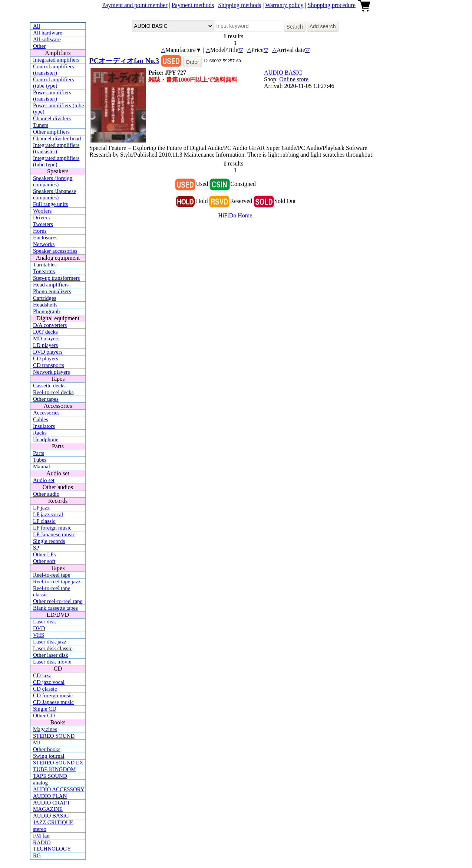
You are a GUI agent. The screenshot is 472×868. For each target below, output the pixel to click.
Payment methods (193, 5)
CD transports (49, 365)
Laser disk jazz (50, 642)
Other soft (44, 561)
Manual (42, 466)
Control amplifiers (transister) (53, 70)
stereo (40, 829)
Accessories (46, 413)
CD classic (45, 689)
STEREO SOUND (54, 736)
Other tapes (46, 399)
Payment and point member (135, 5)
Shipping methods (240, 5)
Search (294, 27)
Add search (323, 26)
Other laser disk (51, 655)
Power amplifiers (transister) (52, 96)
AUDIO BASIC (51, 816)
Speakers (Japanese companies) (55, 194)
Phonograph (47, 311)
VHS (39, 635)
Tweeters (43, 224)
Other (39, 46)
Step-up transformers (56, 278)
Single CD (45, 709)
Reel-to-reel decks (53, 392)
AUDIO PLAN (50, 796)
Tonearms (44, 271)
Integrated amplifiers (56, 60)
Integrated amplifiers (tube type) (56, 161)
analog (40, 783)
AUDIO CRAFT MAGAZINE (52, 806)
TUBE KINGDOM (54, 769)
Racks (40, 433)
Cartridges (44, 298)
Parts (39, 453)
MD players (46, 338)
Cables (41, 419)
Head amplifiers (51, 285)
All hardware (48, 33)
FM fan (41, 836)
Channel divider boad (57, 138)
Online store (294, 79)
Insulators (44, 426)
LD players (45, 345)
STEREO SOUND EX (58, 763)
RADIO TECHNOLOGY (52, 846)
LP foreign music (52, 528)
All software (47, 39)
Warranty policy (284, 5)
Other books (47, 749)
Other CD (44, 715)
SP (36, 548)
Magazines (45, 729)
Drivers (41, 217)
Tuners (41, 125)
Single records (49, 541)
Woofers (42, 211)
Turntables (45, 265)
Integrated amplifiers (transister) (56, 148)
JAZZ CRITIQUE (53, 822)
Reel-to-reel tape (52, 575)
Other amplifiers (51, 132)
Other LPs (44, 554)
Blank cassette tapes (55, 608)
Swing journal (49, 756)
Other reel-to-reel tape (58, 601)
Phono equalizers (52, 291)
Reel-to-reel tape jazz (57, 582)
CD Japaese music (53, 702)
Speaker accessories (55, 251)
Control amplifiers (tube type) (53, 83)
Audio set (44, 480)
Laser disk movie (52, 662)
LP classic (44, 521)
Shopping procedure (331, 5)
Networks (44, 244)
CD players (46, 358)
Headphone (46, 439)
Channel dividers (52, 118)
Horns (40, 231)
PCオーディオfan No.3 (124, 61)
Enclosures (45, 238)
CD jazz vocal (49, 682)
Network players (52, 372)
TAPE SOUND (50, 776)
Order (192, 62)
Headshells (45, 305)
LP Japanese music (54, 534)
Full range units (50, 204)
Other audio (46, 494)
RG (37, 855)
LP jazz (41, 508)
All (37, 26)
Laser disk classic (53, 648)
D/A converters (50, 325)
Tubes (40, 460)
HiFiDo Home (235, 215)
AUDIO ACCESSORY (59, 789)
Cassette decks (49, 386)
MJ (37, 743)
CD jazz (42, 675)
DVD (39, 628)
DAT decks (45, 332)
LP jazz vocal (48, 514)
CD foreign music (53, 695)
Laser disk (44, 622)
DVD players (48, 352)
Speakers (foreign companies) (53, 181)
